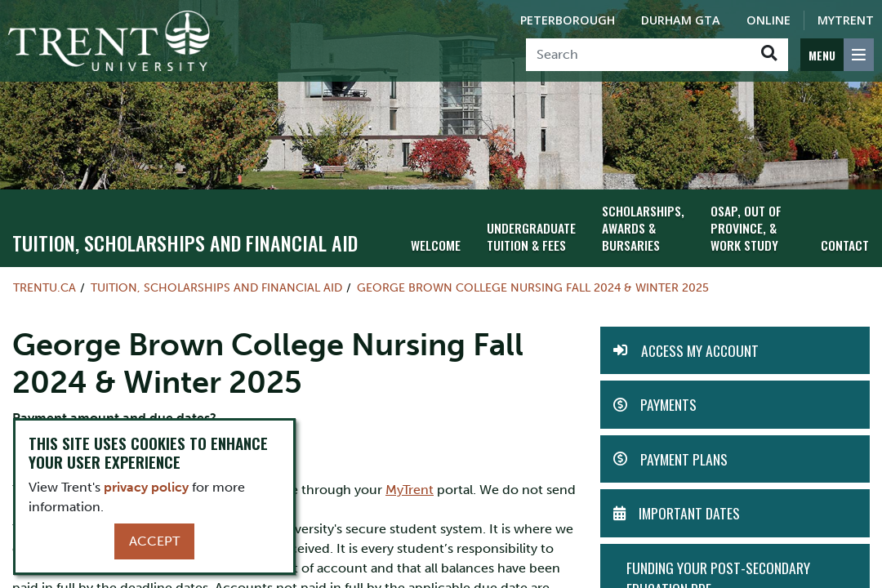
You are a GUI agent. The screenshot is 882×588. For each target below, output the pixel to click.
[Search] (638, 55)
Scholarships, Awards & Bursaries (635, 225)
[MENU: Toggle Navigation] (837, 55)
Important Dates (689, 510)
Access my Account (700, 348)
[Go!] (769, 55)
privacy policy (146, 487)
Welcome (434, 241)
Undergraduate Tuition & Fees (527, 233)
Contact (846, 241)
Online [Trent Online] (768, 20)
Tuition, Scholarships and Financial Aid (185, 240)
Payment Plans (684, 456)
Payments (668, 402)
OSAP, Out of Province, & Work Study (742, 225)
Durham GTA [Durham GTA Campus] (681, 20)
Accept (154, 541)
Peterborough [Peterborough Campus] (568, 20)
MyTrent (846, 20)
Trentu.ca (45, 285)
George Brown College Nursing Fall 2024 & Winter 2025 (533, 285)
